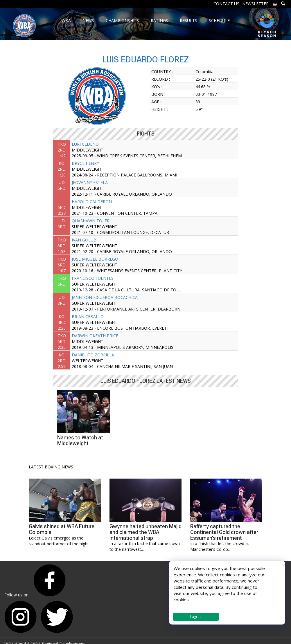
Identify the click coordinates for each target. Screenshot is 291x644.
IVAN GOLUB (84, 240)
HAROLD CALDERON (92, 202)
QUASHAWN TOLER (91, 221)
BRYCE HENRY (85, 163)
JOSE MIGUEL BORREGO (95, 259)
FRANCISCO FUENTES (93, 278)
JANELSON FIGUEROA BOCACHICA (105, 297)
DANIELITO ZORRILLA (93, 355)
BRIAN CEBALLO (88, 316)
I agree (196, 617)
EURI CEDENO (85, 144)
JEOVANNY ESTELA (90, 182)
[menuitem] (275, 3)
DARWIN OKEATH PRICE (95, 336)
